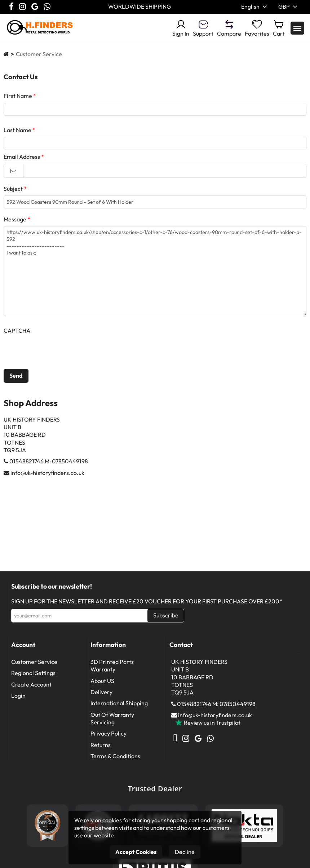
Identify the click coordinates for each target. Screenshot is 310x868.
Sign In (181, 28)
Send (16, 380)
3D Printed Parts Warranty (112, 666)
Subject (13, 192)
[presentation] (58, 356)
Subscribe (166, 616)
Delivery (101, 693)
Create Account (31, 685)
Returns (101, 746)
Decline (185, 852)
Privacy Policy (108, 734)
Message (15, 224)
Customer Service (34, 662)
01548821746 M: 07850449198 (49, 466)
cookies (112, 820)
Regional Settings (33, 674)
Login (18, 696)
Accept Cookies (136, 852)
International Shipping (119, 704)
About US (102, 682)
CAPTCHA (17, 335)
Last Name (17, 131)
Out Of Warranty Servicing (112, 719)
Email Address (22, 160)
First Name (18, 96)
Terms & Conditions (115, 757)
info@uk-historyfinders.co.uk (47, 477)
